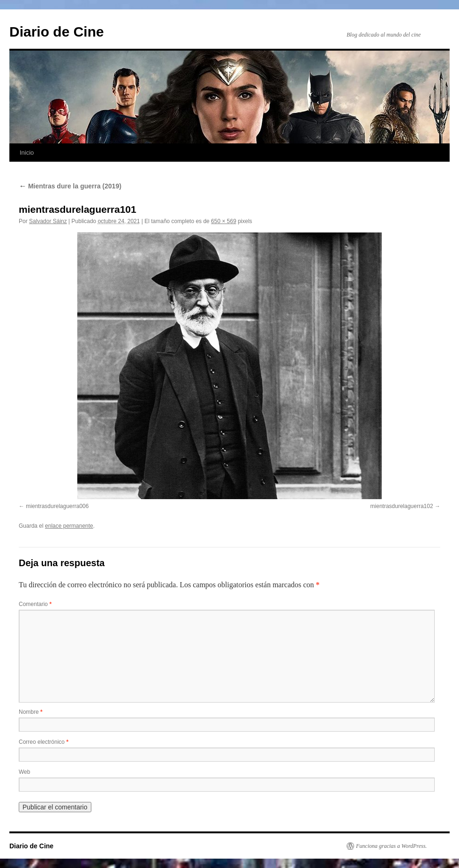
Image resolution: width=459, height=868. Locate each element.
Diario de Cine (57, 32)
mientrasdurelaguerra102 (402, 506)
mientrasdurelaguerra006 (57, 506)
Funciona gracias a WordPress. (391, 846)
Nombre (31, 712)
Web (24, 772)
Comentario (35, 604)
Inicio (27, 153)
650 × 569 (224, 221)
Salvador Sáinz (48, 221)
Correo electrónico (44, 742)
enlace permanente (69, 526)
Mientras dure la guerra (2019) (70, 186)
